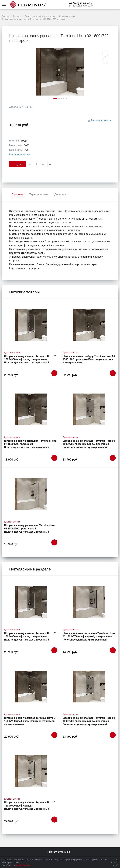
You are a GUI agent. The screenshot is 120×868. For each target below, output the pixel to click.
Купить (18, 164)
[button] (81, 4)
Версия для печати (101, 120)
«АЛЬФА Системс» (23, 865)
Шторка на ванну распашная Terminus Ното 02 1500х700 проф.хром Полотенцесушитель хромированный (30, 444)
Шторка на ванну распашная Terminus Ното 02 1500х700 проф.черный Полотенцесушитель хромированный (30, 529)
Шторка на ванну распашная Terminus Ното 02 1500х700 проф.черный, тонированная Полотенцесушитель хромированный (89, 636)
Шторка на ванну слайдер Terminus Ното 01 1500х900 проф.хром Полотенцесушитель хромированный (89, 359)
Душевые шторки (12, 353)
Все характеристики (20, 154)
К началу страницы (60, 852)
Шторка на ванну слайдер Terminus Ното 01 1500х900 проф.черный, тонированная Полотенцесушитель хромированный (89, 444)
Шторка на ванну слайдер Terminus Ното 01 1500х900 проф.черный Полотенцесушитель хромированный (30, 806)
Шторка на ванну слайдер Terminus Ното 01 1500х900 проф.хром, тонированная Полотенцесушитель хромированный (30, 359)
